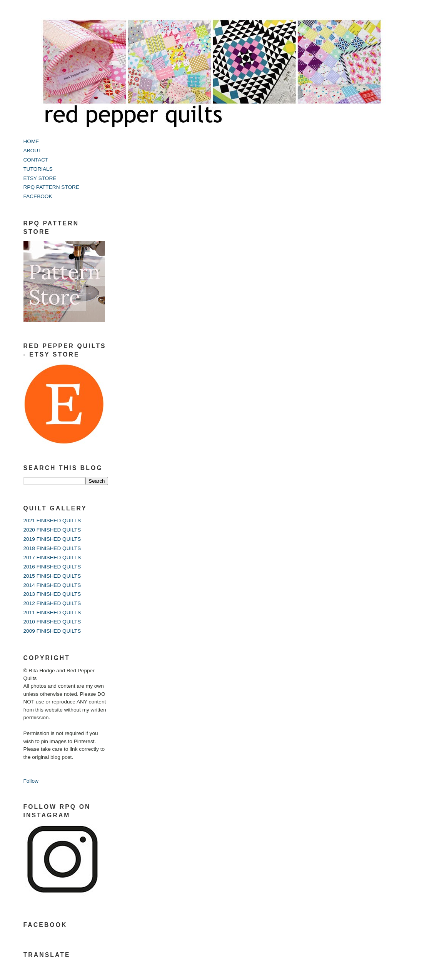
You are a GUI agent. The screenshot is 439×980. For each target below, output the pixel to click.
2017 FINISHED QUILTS (52, 557)
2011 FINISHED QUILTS (52, 612)
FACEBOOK (38, 196)
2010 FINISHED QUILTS (52, 622)
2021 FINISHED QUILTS (52, 521)
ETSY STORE (40, 178)
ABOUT (33, 151)
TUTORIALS (38, 169)
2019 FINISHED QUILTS (52, 539)
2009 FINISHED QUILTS (52, 631)
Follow (31, 781)
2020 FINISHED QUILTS (52, 530)
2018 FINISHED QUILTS (52, 548)
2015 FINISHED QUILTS (52, 576)
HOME (31, 141)
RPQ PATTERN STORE (52, 187)
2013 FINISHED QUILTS (52, 594)
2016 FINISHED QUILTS (52, 567)
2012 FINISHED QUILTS (52, 603)
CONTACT (36, 160)
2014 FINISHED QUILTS (52, 585)
